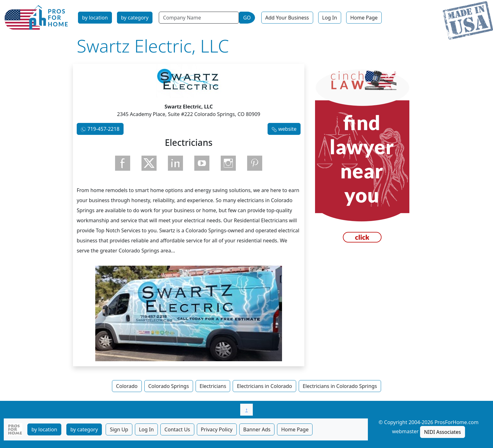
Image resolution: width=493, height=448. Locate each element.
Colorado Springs (169, 386)
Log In (330, 18)
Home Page (364, 18)
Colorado (127, 386)
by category (135, 18)
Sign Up (119, 429)
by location (95, 18)
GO (247, 18)
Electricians (213, 386)
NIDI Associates (443, 432)
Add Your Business (287, 18)
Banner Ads (257, 429)
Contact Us (177, 429)
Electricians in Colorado (264, 386)
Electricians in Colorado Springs (340, 386)
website (287, 129)
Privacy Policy (217, 429)
